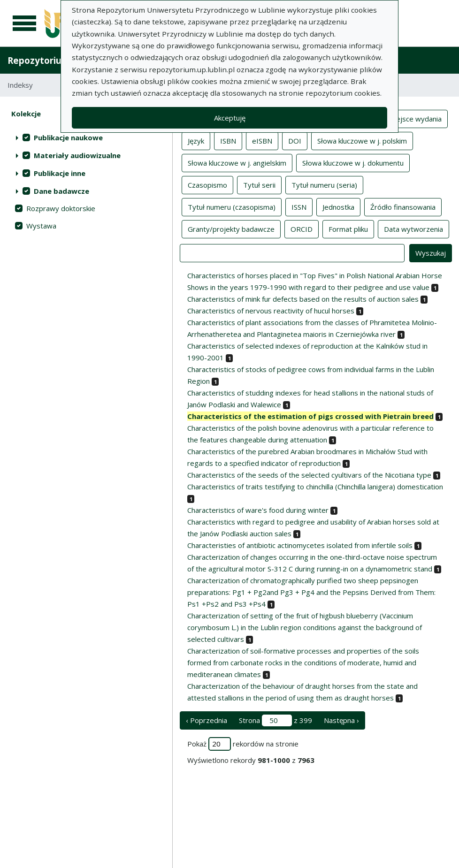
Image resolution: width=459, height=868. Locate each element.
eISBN (262, 140)
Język (196, 140)
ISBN (228, 140)
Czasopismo (207, 184)
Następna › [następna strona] (341, 720)
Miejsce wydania (415, 118)
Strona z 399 (275, 720)
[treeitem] (86, 137)
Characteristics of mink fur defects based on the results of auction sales (303, 299)
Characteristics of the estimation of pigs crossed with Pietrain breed (310, 416)
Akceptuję (230, 118)
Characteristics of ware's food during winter (258, 510)
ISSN (299, 206)
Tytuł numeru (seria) (324, 184)
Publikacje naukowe (68, 137)
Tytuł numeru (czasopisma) (232, 206)
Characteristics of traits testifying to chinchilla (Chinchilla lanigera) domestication (315, 487)
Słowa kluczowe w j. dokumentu (353, 162)
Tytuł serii (259, 184)
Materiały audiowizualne (77, 155)
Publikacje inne (60, 173)
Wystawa (41, 226)
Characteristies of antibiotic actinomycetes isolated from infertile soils (300, 545)
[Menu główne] (24, 23)
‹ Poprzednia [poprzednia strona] (207, 720)
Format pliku (348, 228)
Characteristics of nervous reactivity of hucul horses (271, 311)
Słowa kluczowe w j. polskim (362, 140)
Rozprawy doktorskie (61, 208)
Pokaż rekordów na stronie (243, 744)
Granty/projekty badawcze (231, 228)
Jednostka (338, 206)
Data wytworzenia (413, 228)
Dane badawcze (61, 191)
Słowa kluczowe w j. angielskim (237, 162)
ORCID (302, 228)
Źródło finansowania (403, 206)
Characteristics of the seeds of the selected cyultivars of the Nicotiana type (309, 475)
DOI (295, 140)
